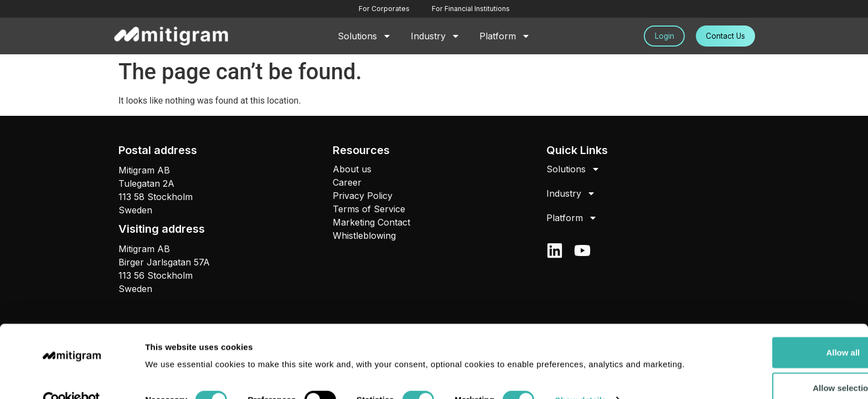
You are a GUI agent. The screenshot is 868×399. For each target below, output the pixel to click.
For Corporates (384, 9)
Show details (581, 377)
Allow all (776, 316)
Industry (435, 36)
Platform (505, 36)
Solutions (365, 36)
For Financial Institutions (470, 9)
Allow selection (775, 352)
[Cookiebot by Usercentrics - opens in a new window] (72, 377)
